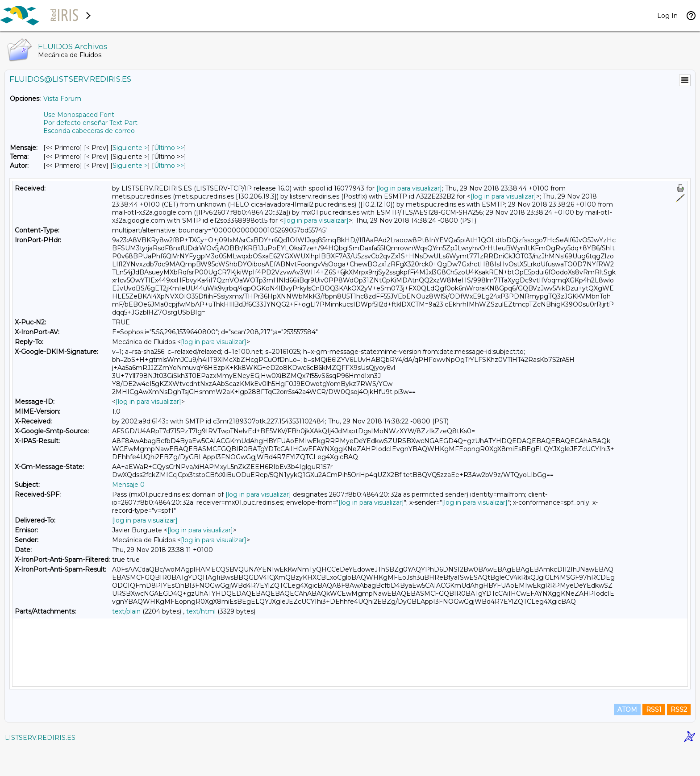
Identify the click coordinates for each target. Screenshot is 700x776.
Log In (667, 16)
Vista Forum (62, 99)
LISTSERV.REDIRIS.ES (40, 765)
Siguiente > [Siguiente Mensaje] (130, 148)
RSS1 (654, 737)
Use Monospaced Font (79, 115)
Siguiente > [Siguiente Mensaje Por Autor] (130, 166)
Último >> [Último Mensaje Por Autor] (169, 166)
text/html (201, 611)
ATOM (627, 737)
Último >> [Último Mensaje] (169, 148)
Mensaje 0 (128, 485)
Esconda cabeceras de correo (89, 131)
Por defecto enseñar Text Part (90, 123)
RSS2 (679, 737)
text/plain (126, 611)
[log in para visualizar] (409, 188)
